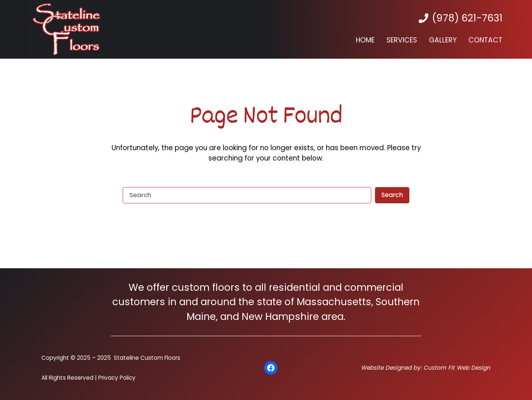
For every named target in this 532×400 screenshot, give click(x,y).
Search (392, 195)
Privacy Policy (117, 378)
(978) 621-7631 (467, 18)
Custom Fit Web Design (457, 368)
